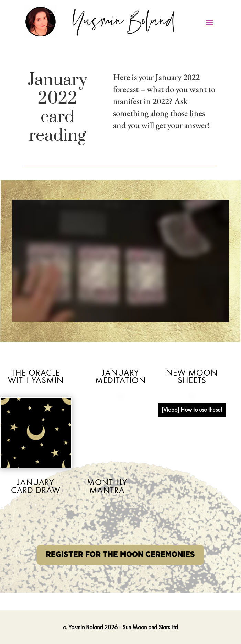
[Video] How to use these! (192, 409)
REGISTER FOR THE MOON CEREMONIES (120, 555)
